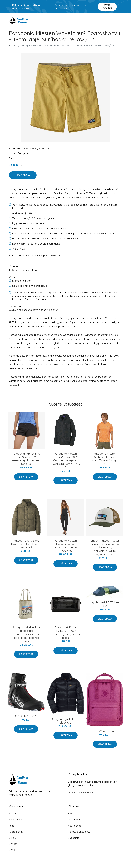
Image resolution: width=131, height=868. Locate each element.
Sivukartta (74, 838)
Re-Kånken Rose (105, 731)
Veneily (13, 850)
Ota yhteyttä (75, 820)
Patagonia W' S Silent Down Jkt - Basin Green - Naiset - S (26, 544)
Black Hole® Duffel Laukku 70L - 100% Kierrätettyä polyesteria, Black (65, 633)
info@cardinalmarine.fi (81, 793)
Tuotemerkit (31, 148)
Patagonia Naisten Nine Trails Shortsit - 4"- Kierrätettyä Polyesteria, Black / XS (26, 459)
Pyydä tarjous (107, 6)
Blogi (71, 814)
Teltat (12, 826)
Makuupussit (16, 820)
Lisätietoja (23, 175)
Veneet (13, 844)
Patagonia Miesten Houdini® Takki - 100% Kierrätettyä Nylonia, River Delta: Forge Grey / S (66, 460)
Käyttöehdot (75, 826)
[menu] (118, 20)
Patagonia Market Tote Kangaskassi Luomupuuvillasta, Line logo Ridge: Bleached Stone (26, 634)
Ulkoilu (13, 838)
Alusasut (14, 814)
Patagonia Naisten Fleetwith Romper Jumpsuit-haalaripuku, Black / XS (66, 546)
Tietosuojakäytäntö (79, 832)
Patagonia (44, 148)
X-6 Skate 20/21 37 (26, 716)
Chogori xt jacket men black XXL (65, 721)
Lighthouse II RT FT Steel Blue (105, 604)
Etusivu (13, 45)
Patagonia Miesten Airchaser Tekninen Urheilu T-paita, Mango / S (105, 459)
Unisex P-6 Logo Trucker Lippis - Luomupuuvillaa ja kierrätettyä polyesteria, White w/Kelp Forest (105, 547)
